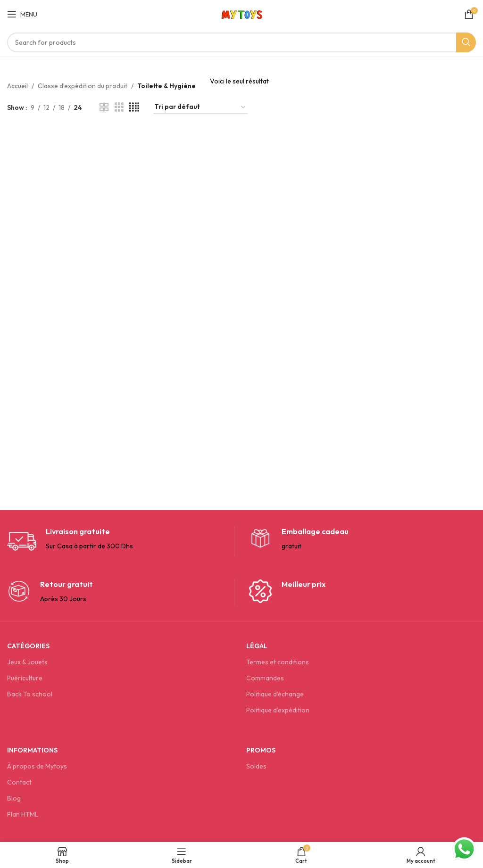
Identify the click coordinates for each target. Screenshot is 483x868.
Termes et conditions (278, 662)
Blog (14, 798)
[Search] (241, 42)
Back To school (30, 694)
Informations (32, 750)
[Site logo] (242, 13)
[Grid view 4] (134, 107)
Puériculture (25, 678)
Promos (261, 750)
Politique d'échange (275, 694)
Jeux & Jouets (27, 662)
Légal (257, 646)
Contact (19, 782)
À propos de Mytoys (37, 766)
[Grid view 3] (119, 107)
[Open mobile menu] (22, 14)
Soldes (256, 766)
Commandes (265, 678)
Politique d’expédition (278, 710)
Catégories (28, 646)
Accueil (17, 86)
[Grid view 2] (104, 107)
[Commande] (200, 107)
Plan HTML (23, 814)
